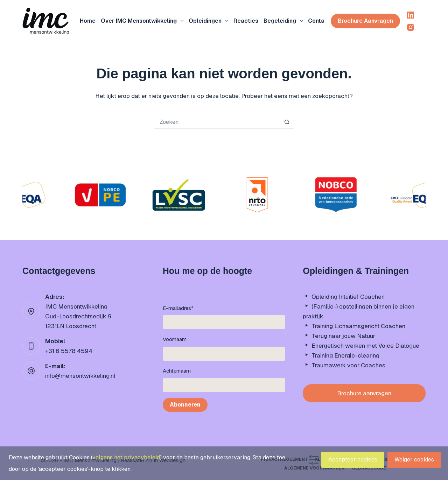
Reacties (246, 21)
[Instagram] (411, 27)
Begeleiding (285, 21)
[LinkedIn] (411, 15)
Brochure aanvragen (365, 21)
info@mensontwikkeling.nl (80, 376)
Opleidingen (210, 21)
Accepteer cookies (353, 460)
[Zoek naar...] (217, 122)
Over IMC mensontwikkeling (143, 21)
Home (88, 21)
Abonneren (185, 405)
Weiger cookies (414, 460)
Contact (319, 21)
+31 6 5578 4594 (69, 351)
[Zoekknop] (287, 122)
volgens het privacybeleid (126, 457)
